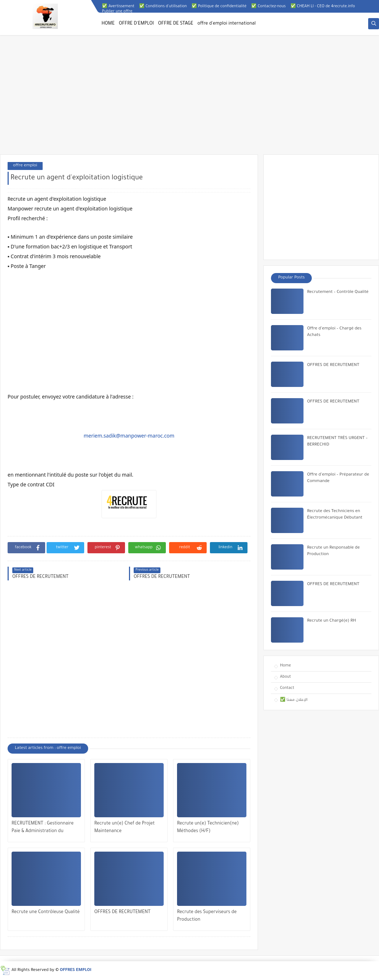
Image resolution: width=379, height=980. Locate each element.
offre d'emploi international (227, 24)
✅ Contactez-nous (268, 7)
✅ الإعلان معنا (294, 700)
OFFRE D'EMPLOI (136, 24)
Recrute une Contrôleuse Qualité (46, 912)
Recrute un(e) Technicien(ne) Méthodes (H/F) (208, 828)
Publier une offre (117, 12)
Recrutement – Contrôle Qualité (338, 292)
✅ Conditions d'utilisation (163, 7)
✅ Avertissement (118, 7)
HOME (108, 24)
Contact (287, 688)
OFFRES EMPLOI (76, 970)
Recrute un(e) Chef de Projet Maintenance (124, 828)
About (285, 677)
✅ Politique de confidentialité (219, 7)
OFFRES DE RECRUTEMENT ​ (334, 585)
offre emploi (25, 166)
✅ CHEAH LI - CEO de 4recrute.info (323, 7)
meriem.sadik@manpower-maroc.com (129, 436)
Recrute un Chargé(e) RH (331, 621)
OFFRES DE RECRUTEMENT (122, 912)
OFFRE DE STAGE (176, 24)
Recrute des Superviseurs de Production (207, 916)
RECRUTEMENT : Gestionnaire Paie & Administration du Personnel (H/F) (43, 828)
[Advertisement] (189, 98)
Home (285, 666)
